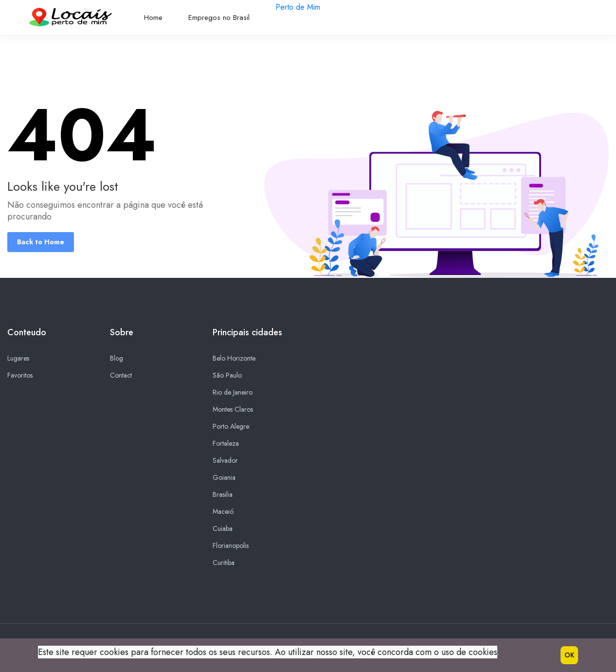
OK (569, 655)
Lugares (18, 358)
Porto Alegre (231, 426)
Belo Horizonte (234, 358)
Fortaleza (226, 443)
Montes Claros (233, 409)
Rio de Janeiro (233, 392)
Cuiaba (223, 528)
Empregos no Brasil (219, 18)
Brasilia (223, 494)
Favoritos (20, 375)
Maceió (223, 511)
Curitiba (224, 563)
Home (153, 18)
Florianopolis (231, 545)
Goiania (224, 477)
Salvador (225, 460)
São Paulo (227, 375)
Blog (117, 358)
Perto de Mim (298, 7)
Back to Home (41, 242)
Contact (121, 375)
